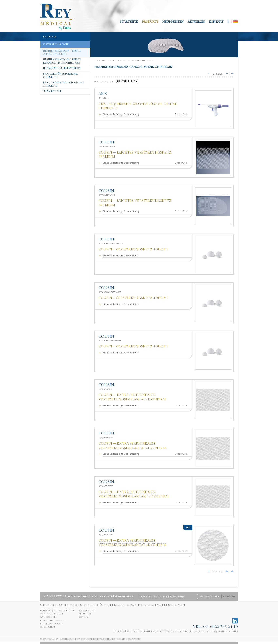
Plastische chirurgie (54, 621)
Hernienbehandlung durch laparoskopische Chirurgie (62, 61)
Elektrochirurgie (52, 624)
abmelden (229, 596)
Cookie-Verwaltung (129, 639)
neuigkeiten (173, 22)
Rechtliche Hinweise (73, 639)
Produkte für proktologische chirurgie (63, 84)
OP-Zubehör (48, 627)
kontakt (216, 22)
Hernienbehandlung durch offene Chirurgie (62, 52)
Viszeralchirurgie (52, 614)
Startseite (129, 22)
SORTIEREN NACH (105, 82)
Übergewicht (52, 91)
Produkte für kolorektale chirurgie (61, 76)
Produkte (150, 22)
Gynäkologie (48, 617)
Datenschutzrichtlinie (101, 639)
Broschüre (181, 114)
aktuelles (196, 22)
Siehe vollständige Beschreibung (122, 114)
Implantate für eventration (62, 68)
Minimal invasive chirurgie (58, 611)
